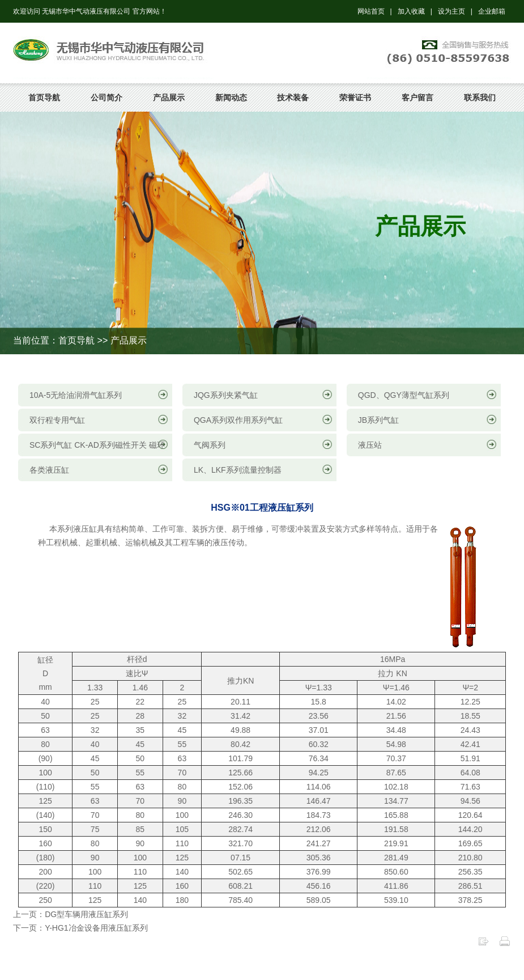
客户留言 (418, 97)
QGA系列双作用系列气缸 (238, 420)
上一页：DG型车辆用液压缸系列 (71, 914)
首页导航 (44, 97)
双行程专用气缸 (57, 420)
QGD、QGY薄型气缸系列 (404, 395)
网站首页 (371, 11)
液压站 (370, 445)
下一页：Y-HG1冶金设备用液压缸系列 (80, 928)
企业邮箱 (492, 11)
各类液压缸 (49, 470)
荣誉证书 (355, 97)
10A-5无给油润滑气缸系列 (76, 395)
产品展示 (169, 97)
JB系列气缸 (378, 420)
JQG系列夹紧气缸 (226, 395)
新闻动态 (231, 97)
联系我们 (480, 97)
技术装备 (293, 97)
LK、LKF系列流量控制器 (238, 470)
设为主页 (451, 11)
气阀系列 (210, 445)
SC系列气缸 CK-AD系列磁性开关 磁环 (97, 445)
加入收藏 (411, 11)
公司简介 (106, 97)
